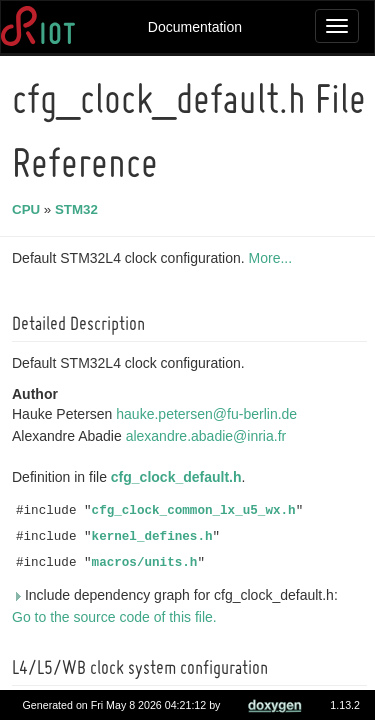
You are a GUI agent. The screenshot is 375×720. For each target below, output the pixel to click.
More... (274, 258)
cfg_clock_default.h (179, 477)
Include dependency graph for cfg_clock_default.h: (178, 595)
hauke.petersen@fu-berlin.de (209, 414)
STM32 (79, 209)
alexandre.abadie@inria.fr (209, 436)
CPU (29, 209)
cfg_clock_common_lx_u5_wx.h (197, 511)
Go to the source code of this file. (117, 617)
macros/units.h (148, 563)
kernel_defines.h (155, 537)
